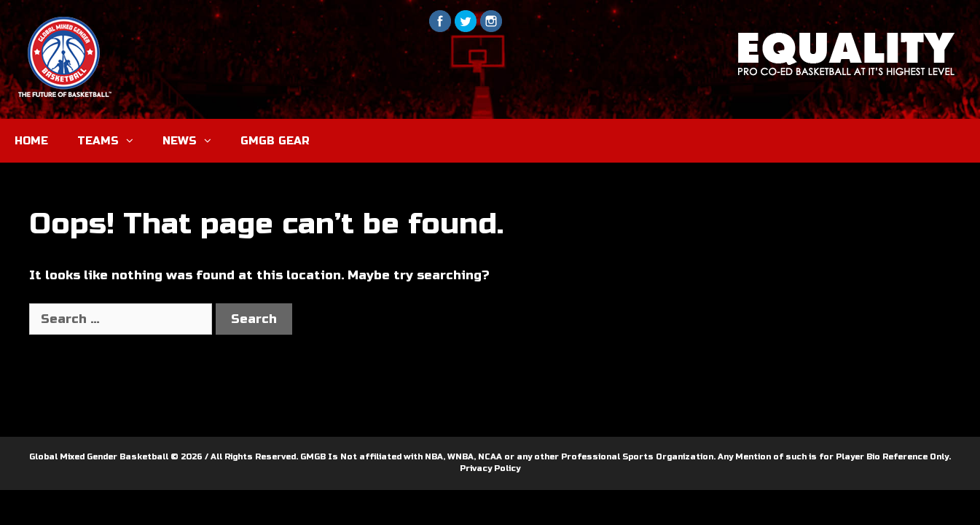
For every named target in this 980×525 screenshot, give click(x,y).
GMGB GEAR (275, 141)
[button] (133, 141)
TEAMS (113, 141)
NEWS (194, 141)
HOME (31, 141)
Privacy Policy (490, 468)
